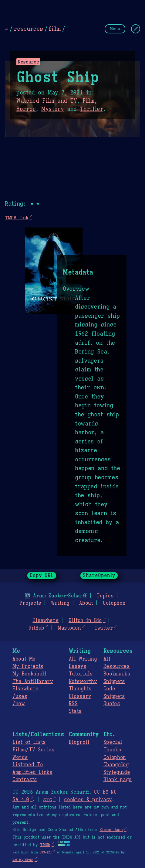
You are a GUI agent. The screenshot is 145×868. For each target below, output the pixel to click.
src (47, 800)
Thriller (91, 109)
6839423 (46, 852)
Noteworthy (83, 682)
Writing (60, 603)
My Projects (28, 666)
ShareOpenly (99, 576)
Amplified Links (32, 772)
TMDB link (17, 218)
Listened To (28, 765)
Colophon (114, 603)
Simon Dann (111, 830)
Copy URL (42, 576)
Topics (105, 596)
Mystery (53, 109)
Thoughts (80, 689)
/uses (20, 696)
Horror (26, 109)
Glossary (80, 696)
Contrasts (25, 780)
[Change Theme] (136, 29)
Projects (30, 603)
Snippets (114, 682)
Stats (75, 711)
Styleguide (117, 772)
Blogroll (79, 742)
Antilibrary (33, 682)
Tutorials (81, 674)
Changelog (116, 765)
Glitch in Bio (85, 620)
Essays (78, 666)
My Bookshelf (29, 674)
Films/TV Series (34, 750)
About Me (24, 659)
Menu (115, 29)
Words (20, 757)
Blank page (118, 780)
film (55, 29)
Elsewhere (46, 620)
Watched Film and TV (47, 101)
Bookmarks (117, 674)
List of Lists (29, 742)
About (86, 603)
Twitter (104, 628)
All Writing (83, 659)
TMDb (45, 845)
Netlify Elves (23, 860)
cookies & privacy (88, 800)
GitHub (36, 628)
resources (28, 29)
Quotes (112, 704)
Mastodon (69, 628)
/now (19, 704)
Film (89, 101)
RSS (73, 704)
